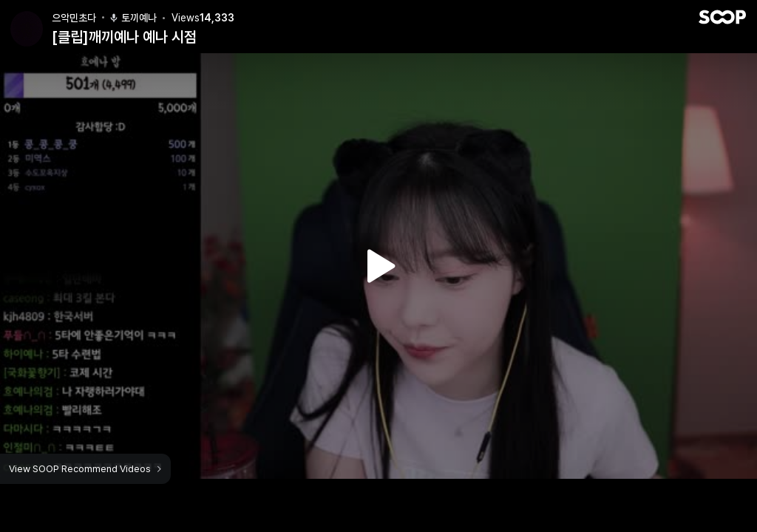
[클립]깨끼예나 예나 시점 (124, 37)
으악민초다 (74, 18)
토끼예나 (133, 18)
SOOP (722, 17)
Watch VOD (378, 266)
